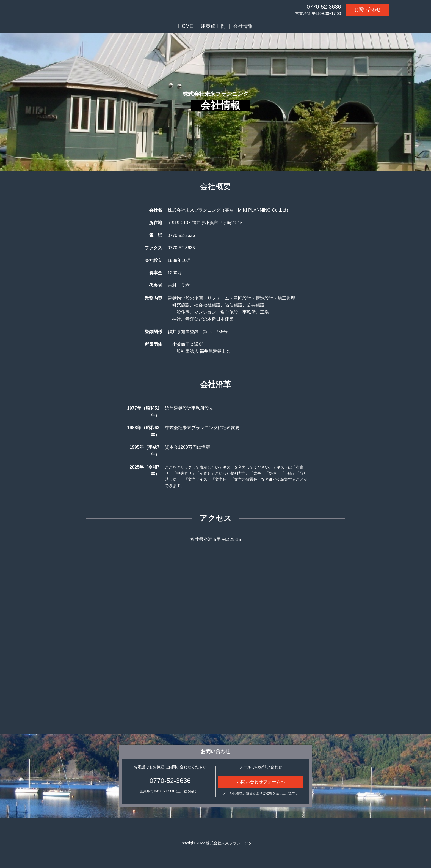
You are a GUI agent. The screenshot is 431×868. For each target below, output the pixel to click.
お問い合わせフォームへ (261, 782)
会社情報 (243, 26)
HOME (186, 26)
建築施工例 (213, 26)
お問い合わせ (368, 9)
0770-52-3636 (324, 7)
